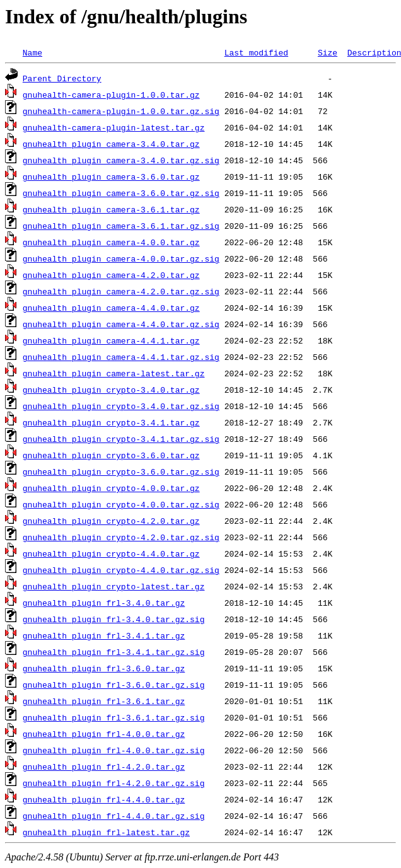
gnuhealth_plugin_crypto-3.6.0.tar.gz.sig (121, 472)
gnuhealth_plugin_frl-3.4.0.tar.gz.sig (114, 619)
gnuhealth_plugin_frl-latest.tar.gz (106, 832)
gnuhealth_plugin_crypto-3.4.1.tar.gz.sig (121, 439)
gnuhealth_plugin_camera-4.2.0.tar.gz (111, 275)
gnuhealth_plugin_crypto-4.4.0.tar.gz (111, 553)
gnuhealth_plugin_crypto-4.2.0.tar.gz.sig (121, 537)
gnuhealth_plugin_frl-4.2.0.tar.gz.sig (114, 783)
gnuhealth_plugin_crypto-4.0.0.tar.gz (111, 488)
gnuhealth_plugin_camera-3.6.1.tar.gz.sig (121, 226)
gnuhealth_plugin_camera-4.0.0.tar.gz (111, 242)
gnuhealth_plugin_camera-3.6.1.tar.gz (111, 209)
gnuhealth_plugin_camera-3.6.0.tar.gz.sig (121, 193)
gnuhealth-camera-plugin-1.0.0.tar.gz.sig (121, 111)
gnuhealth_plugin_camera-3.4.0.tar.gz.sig (121, 160)
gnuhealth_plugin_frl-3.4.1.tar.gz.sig (114, 652)
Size (328, 52)
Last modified (256, 52)
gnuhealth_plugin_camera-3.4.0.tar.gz (111, 144)
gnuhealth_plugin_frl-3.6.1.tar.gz (104, 701)
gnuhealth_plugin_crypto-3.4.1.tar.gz (111, 422)
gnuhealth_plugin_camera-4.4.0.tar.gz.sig (121, 324)
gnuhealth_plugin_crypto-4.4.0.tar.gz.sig (121, 570)
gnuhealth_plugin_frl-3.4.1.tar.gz (104, 635)
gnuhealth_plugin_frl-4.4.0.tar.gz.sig (114, 816)
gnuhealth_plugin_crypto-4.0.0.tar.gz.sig (121, 504)
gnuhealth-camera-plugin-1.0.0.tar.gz (111, 95)
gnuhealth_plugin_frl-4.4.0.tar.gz (104, 799)
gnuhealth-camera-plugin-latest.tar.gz (114, 127)
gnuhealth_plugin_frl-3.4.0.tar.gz (104, 603)
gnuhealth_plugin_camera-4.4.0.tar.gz (111, 308)
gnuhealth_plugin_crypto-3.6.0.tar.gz (111, 455)
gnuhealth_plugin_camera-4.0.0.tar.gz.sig (121, 258)
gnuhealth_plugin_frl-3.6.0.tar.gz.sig (114, 685)
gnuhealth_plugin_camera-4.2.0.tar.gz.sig (121, 291)
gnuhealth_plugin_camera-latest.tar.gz (114, 373)
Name (32, 52)
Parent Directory (62, 78)
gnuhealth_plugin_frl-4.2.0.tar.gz (104, 767)
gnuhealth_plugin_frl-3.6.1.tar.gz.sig (114, 717)
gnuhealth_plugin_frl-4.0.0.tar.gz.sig (114, 750)
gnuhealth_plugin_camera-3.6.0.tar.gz (111, 176)
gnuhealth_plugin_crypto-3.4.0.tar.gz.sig (121, 406)
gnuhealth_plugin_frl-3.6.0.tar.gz (104, 668)
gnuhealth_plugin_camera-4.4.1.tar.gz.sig (121, 357)
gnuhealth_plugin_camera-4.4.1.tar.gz (111, 340)
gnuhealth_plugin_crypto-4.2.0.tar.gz (111, 521)
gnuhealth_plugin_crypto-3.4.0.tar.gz (111, 390)
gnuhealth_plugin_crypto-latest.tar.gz (114, 586)
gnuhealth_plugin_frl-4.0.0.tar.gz (104, 734)
